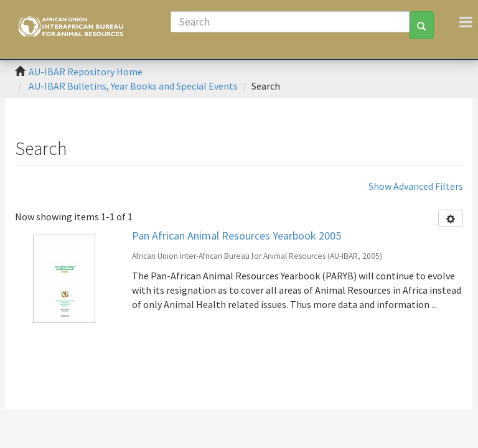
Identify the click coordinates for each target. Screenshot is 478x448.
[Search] (290, 22)
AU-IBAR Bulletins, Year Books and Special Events (133, 86)
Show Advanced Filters (416, 186)
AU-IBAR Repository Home (86, 72)
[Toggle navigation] (466, 22)
